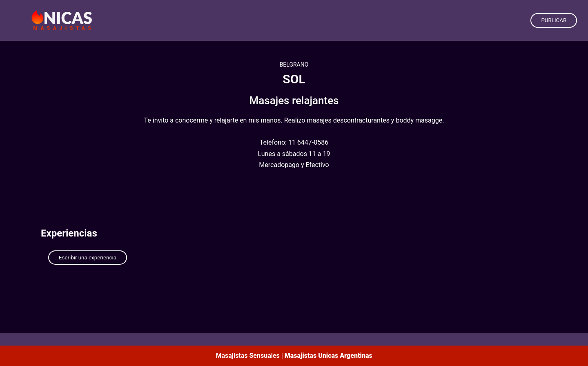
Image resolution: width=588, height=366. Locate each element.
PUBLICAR (554, 20)
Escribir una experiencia (88, 258)
